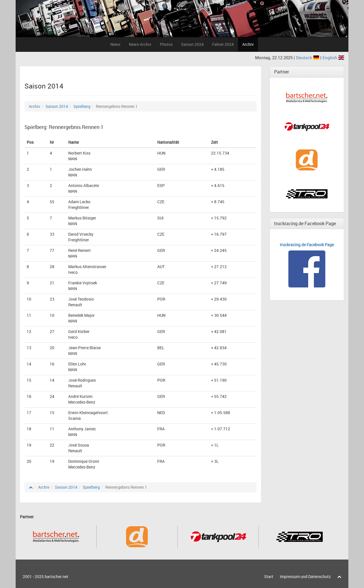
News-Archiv (140, 44)
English (333, 57)
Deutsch (308, 57)
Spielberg (82, 106)
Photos (166, 44)
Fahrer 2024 (223, 44)
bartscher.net (56, 576)
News (115, 44)
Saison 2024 (192, 44)
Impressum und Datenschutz (305, 576)
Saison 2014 (57, 106)
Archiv (248, 44)
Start (269, 576)
